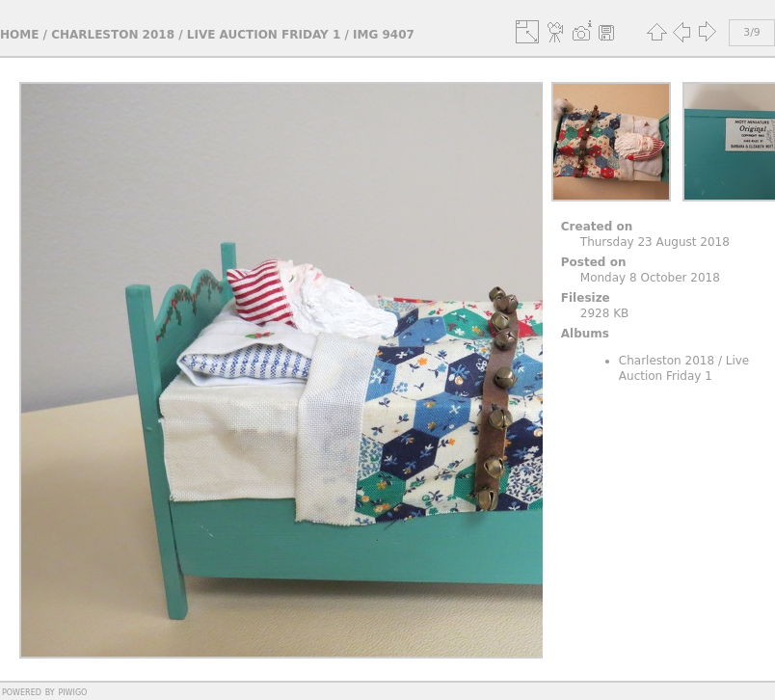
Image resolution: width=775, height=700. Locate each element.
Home (19, 35)
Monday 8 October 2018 (650, 278)
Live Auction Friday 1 (264, 35)
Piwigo (72, 691)
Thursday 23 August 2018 (655, 242)
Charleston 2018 (113, 35)
